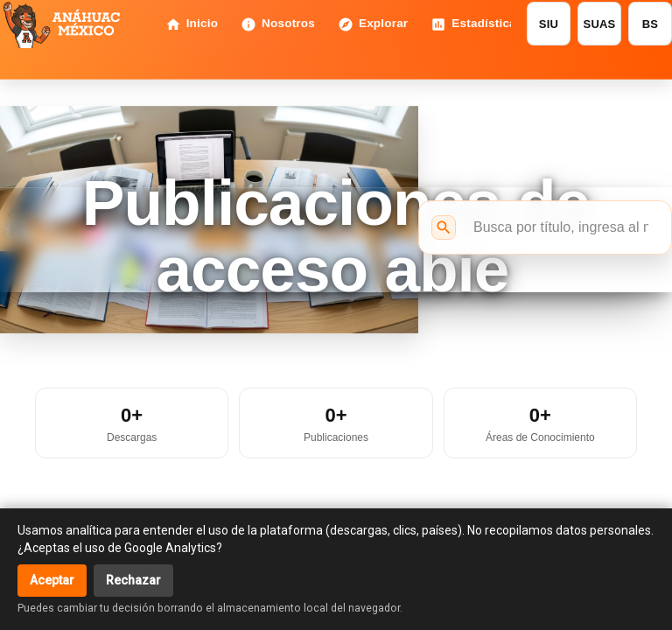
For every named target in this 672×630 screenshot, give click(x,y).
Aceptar (52, 580)
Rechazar (133, 580)
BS (650, 24)
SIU (549, 24)
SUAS (600, 24)
